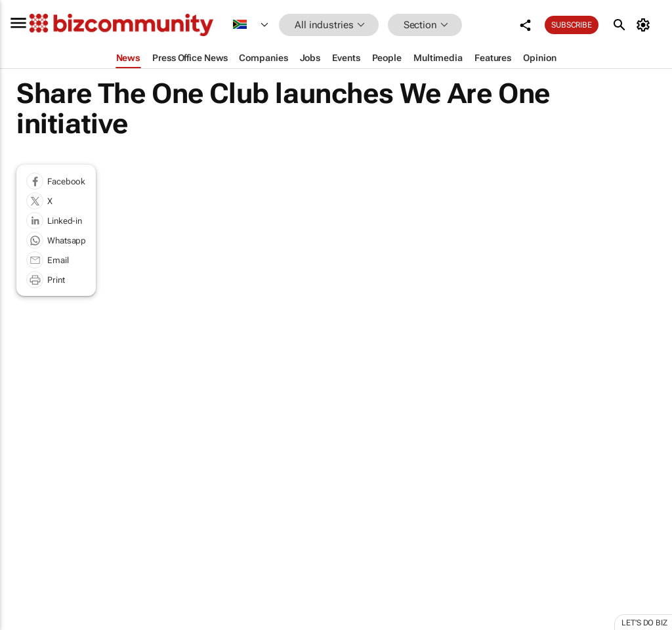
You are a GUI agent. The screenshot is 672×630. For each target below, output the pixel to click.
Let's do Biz (644, 623)
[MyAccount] (645, 25)
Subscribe (572, 25)
